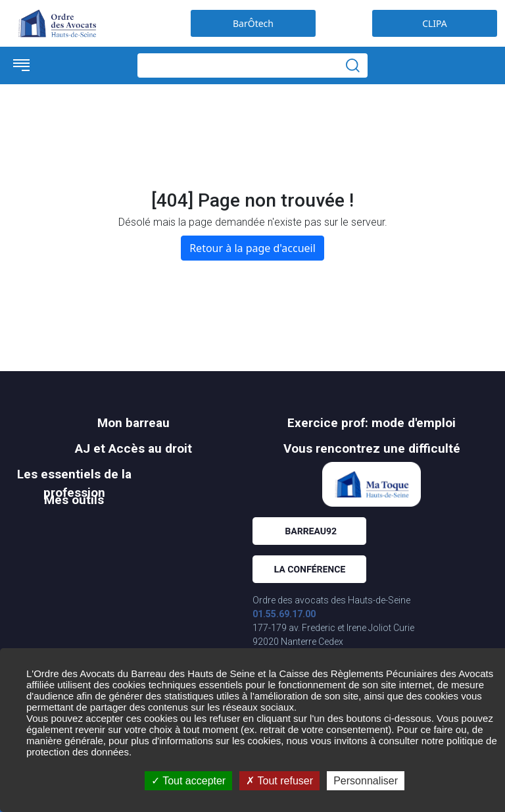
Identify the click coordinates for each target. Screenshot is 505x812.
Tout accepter (188, 781)
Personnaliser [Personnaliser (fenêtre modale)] (366, 781)
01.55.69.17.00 (284, 614)
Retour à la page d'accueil (252, 248)
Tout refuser (279, 781)
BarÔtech (253, 23)
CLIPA (435, 23)
